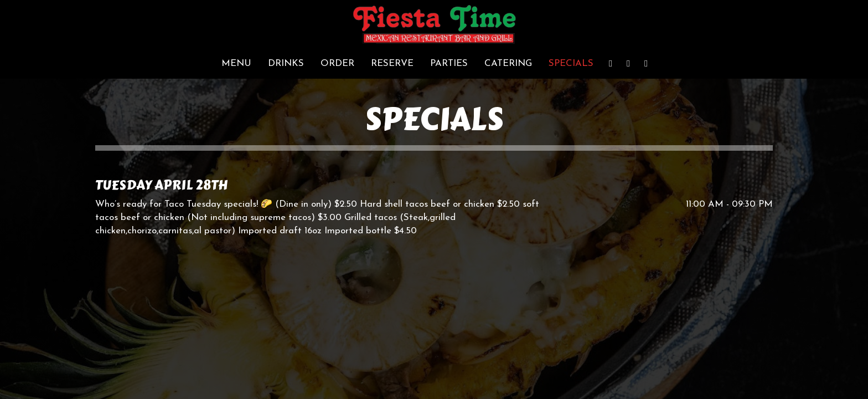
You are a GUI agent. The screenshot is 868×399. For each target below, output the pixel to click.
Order (337, 63)
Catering (508, 63)
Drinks (286, 63)
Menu (236, 63)
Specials (571, 63)
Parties (449, 63)
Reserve (392, 63)
